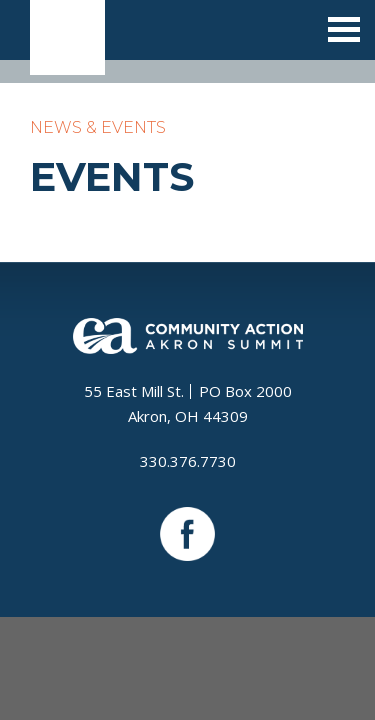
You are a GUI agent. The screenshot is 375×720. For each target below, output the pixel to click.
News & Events (98, 127)
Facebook (187, 534)
